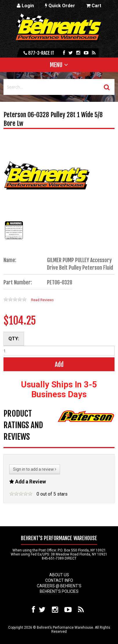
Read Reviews (42, 300)
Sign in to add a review (35, 469)
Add (59, 364)
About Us (59, 575)
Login (25, 6)
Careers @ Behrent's (59, 586)
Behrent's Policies (59, 591)
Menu (56, 65)
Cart (94, 6)
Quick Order (60, 6)
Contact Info (59, 580)
